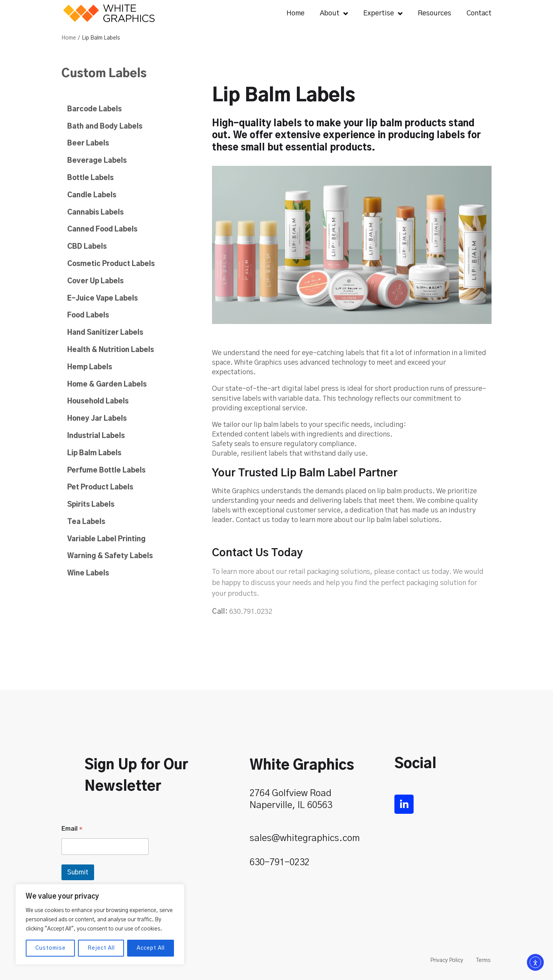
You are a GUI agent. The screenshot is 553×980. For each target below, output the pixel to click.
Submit (78, 872)
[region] (100, 924)
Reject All (101, 948)
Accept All (151, 948)
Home (69, 38)
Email (72, 829)
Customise (50, 948)
